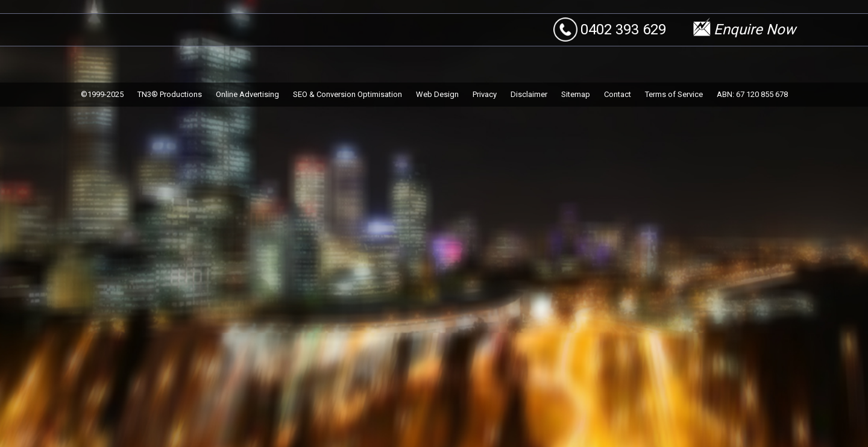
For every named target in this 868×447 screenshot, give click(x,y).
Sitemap (576, 94)
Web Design (437, 94)
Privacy (485, 94)
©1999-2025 (102, 94)
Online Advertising (247, 94)
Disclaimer (529, 94)
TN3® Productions (170, 94)
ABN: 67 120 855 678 (752, 94)
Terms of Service (674, 94)
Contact (618, 94)
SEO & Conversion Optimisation (348, 94)
